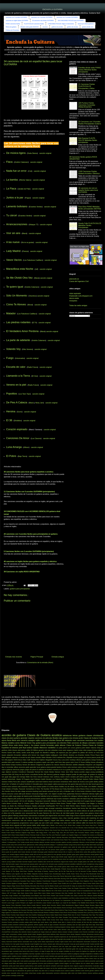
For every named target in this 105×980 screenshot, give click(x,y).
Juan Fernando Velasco (82, 833)
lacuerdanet (5, 951)
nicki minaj (97, 862)
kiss (84, 784)
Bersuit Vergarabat (97, 801)
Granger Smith (20, 891)
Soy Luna (61, 760)
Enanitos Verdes (36, 207)
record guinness (33, 963)
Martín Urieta (61, 905)
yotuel (96, 867)
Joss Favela (70, 833)
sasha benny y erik (31, 966)
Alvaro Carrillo (66, 874)
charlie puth (13, 811)
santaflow (73, 864)
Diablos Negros (6, 886)
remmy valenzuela (86, 770)
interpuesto (80, 942)
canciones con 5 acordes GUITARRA (67, 17)
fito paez (40, 813)
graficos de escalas (73, 27)
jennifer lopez (99, 944)
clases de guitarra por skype (36, 932)
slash (85, 864)
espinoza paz (63, 753)
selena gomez (84, 777)
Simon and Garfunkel (53, 840)
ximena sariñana (93, 973)
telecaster (80, 968)
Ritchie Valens (25, 180)
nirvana (76, 738)
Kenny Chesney (30, 835)
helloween (85, 794)
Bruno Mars (22, 760)
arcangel (52, 808)
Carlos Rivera (80, 789)
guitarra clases (85, 735)
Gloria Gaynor (6, 891)
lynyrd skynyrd (87, 859)
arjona (4, 740)
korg (89, 857)
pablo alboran (60, 745)
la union (99, 857)
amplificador (31, 782)
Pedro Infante (94, 779)
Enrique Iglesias (98, 750)
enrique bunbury (16, 765)
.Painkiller (30, 871)
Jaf (36, 269)
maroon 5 (18, 762)
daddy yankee (99, 782)
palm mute (20, 961)
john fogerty (51, 857)
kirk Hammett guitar (69, 949)
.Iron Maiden (92, 787)
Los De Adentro (55, 900)
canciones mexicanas (85, 740)
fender (98, 767)
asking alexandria (44, 845)
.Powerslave (39, 801)
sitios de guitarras (34, 968)
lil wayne (48, 951)
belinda (17, 927)
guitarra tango (99, 854)
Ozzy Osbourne (78, 908)
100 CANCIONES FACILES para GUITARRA (71, 21)
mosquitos (73, 301)
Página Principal (37, 657)
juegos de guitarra (89, 774)
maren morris (65, 777)
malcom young (6, 862)
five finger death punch (90, 937)
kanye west (20, 949)
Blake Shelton (30, 830)
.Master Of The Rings (12, 871)
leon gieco (32, 859)
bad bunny (81, 808)
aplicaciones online (33, 845)
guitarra (17, 738)
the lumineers (99, 823)
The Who (48, 917)
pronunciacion (36, 799)
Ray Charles (34, 913)
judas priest (63, 748)
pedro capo (38, 864)
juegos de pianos (31, 770)
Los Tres (73, 779)
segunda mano (69, 966)
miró (74, 956)
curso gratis (89, 782)
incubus (57, 942)
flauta (9, 740)
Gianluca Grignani (21, 833)
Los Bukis (10, 806)
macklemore (5, 954)
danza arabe (74, 298)
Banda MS (60, 740)
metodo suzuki (44, 956)
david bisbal (6, 765)
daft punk (22, 794)
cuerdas (25, 934)
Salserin (22, 915)
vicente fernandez (47, 745)
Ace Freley (63, 789)
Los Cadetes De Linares (87, 835)
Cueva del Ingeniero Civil (79, 281)
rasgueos (70, 750)
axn (77, 925)
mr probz (101, 956)
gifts (39, 939)
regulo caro (46, 762)
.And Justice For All (61, 825)
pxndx (99, 757)
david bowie (46, 934)
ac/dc (81, 738)
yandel (16, 801)
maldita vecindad (16, 862)
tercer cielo (87, 968)
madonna (55, 818)
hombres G (28, 784)
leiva (21, 951)
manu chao (63, 818)
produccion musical (23, 799)
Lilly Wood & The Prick (96, 898)
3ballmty (95, 871)
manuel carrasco (98, 796)
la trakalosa (55, 796)
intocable (36, 784)
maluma (93, 748)
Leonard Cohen (84, 898)
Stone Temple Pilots (65, 915)
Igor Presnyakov (72, 891)
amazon (101, 922)
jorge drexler (60, 857)
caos (70, 847)
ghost (22, 784)
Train (102, 806)
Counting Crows (48, 883)
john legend (49, 816)
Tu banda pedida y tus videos (88, 917)
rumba (10, 966)
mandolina (25, 954)
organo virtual (19, 864)
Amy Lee (83, 874)
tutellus (72, 971)
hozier (22, 857)
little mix (53, 951)
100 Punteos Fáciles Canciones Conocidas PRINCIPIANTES (87, 105)
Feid (99, 830)
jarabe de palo (77, 774)
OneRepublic (50, 806)
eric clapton (53, 794)
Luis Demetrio (38, 903)
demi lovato (22, 852)
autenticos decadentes (63, 808)
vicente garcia (62, 867)
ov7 (95, 820)
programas (16, 823)
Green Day (31, 743)
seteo (66, 823)
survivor (70, 968)
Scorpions (96, 806)
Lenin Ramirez (56, 835)
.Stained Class (53, 871)
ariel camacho (22, 740)
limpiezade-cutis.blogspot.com (81, 296)
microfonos (57, 862)
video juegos (87, 750)
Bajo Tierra (22, 456)
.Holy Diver (94, 869)
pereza (4, 823)
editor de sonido (75, 811)
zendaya (14, 976)
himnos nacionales (23, 942)
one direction (62, 743)
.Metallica (31, 801)
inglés (97, 794)
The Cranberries (73, 840)
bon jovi (56, 791)
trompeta (58, 971)
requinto (31, 738)
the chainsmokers (97, 799)
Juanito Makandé (98, 896)
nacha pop (75, 820)
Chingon (77, 881)
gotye (73, 854)
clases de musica (79, 782)
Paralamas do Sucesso (19, 910)
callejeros (100, 808)
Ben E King (22, 830)
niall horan (42, 959)
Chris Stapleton (85, 881)
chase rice (100, 930)
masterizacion (6, 820)
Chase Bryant (69, 881)
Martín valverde (57, 837)
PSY (57, 806)
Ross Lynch (87, 913)
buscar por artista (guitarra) (86, 24)
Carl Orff (81, 879)
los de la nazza (75, 951)
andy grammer (29, 925)
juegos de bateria (23, 796)
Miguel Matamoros (78, 837)
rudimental (5, 966)
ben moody (23, 927)
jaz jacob (77, 944)
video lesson (71, 867)
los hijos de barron (32, 818)
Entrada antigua (58, 657)
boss (47, 927)
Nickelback (96, 837)
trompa (52, 971)
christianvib (98, 735)
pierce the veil (46, 864)
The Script (41, 917)
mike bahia (60, 820)
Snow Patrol (64, 840)
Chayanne (89, 765)
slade (41, 968)
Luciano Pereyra (20, 903)
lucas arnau (62, 859)
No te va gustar (28, 242)
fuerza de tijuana (12, 939)
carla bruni (40, 930)
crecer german (99, 932)
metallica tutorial (27, 956)
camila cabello (6, 930)
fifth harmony (48, 774)
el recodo (22, 757)
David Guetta (44, 803)
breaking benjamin (60, 927)
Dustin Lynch (59, 886)
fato (35, 813)
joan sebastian (53, 750)
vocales (39, 973)
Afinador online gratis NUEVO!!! (29, 27)
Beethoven (71, 789)
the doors (5, 801)
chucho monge (36, 850)
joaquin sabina (53, 784)
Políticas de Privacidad (12, 30)
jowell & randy (85, 946)
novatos (73, 777)
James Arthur (29, 893)
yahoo (92, 867)
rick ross (72, 963)
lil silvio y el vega (39, 951)
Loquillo (63, 835)
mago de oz (87, 796)
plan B (9, 823)
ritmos (11, 745)
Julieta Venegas (95, 833)
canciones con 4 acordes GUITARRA (42, 17)
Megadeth (49, 760)
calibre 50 (29, 750)
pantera (26, 961)
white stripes (41, 825)
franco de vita (60, 813)
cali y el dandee (65, 791)
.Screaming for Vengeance (41, 828)
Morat (30, 305)
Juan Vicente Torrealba (63, 896)
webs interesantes (48, 973)
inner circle (72, 942)
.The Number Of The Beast (50, 789)
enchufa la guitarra (36, 937)
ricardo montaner (63, 799)
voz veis (82, 867)
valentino (78, 971)
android (21, 925)
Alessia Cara (48, 874)
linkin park (11, 762)
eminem (99, 852)
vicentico (15, 772)
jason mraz (43, 784)
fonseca (76, 757)
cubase (20, 934)
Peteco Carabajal (78, 910)
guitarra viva (67, 738)
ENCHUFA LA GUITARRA (53, 9)
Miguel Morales (90, 905)
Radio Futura (33, 367)
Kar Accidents (29, 898)
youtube (101, 867)
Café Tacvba (31, 760)
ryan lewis (16, 966)
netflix (92, 862)
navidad (5, 745)
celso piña (85, 847)
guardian (87, 939)
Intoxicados (20, 358)
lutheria (80, 796)
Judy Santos (5, 898)
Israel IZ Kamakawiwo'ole (85, 891)
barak (3, 927)
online (91, 820)
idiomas (92, 794)
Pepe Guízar (68, 910)
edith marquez (13, 937)
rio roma (97, 753)
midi (70, 956)
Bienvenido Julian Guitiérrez (73, 876)
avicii (37, 782)
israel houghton (35, 944)
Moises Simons (23, 908)
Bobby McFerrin (40, 830)
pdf (78, 777)
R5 (8, 840)
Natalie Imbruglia (42, 908)
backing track (37, 791)
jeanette (82, 944)
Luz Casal (63, 903)
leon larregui (21, 777)
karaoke (31, 949)
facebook (74, 937)
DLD (102, 753)
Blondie (95, 876)
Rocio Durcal (68, 913)
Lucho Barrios (24, 837)
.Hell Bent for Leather (84, 869)
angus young (90, 772)
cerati (28, 753)
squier (65, 968)
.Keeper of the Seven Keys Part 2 (87, 825)
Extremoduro (20, 888)
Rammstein (22, 840)
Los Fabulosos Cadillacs (33, 260)
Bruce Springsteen (34, 879)
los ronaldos (54, 859)
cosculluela (34, 774)
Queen (4, 755)
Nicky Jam (39, 403)
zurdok (19, 976)
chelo (70, 782)
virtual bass (32, 973)
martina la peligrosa (73, 954)
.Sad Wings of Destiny (41, 871)
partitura (4, 750)
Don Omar (100, 789)
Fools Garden (62, 888)
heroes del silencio (29, 765)
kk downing (85, 949)
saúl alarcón (47, 966)
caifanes (25, 755)
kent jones (47, 949)
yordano (8, 976)
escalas (60, 794)
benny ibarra (77, 845)
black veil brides (7, 847)
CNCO (54, 757)
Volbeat (4, 842)
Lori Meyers (13, 900)
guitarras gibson (7, 816)
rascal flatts (12, 963)
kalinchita (13, 949)
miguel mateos (38, 820)
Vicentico (33, 296)
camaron (101, 927)
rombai (97, 963)
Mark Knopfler (47, 837)
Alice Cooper (6, 830)
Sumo (20, 412)
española (57, 937)
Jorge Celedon (14, 896)
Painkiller (4, 910)
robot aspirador (75, 293)
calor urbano (86, 927)
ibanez (26, 816)
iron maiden (99, 740)
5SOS (16, 760)
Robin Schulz (30, 840)
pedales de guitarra (35, 762)
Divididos (18, 421)
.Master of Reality (12, 789)
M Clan (35, 376)
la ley (48, 796)
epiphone (46, 937)
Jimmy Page (55, 833)
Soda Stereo (32, 153)
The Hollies (18, 917)
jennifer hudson (90, 944)
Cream (55, 883)
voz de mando (70, 787)
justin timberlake (35, 796)
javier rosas (70, 944)
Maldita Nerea (85, 903)
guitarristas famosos (74, 794)
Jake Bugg (39, 833)
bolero (43, 927)
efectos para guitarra (84, 760)
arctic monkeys (71, 760)
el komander (91, 767)
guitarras (56, 774)
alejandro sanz (71, 740)
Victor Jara (65, 772)
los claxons (55, 765)
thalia (93, 968)
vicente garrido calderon (92, 971)
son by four (54, 968)
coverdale (91, 932)
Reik (69, 743)
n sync (33, 959)
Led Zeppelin (97, 765)
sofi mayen (47, 968)
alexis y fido (48, 922)
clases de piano (8, 738)
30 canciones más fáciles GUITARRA (43, 21)
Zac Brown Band (98, 920)
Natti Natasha (57, 908)
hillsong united (18, 816)
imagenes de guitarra (44, 765)
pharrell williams (58, 961)
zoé (69, 748)
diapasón (78, 934)
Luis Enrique (33, 837)
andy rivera (14, 845)
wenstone (57, 973)
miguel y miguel (50, 820)
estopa (94, 760)
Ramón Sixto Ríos (24, 913)
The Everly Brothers (8, 917)
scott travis (60, 966)
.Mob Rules (23, 871)
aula (74, 925)
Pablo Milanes (99, 908)
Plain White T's (99, 910)
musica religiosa (7, 799)
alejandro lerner (32, 808)
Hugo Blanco (31, 833)
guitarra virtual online (96, 813)
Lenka (77, 898)
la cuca (93, 857)
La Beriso (55, 898)
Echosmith (66, 886)
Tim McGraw (99, 840)
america (4, 845)
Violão (84, 920)
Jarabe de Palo (24, 189)
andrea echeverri (13, 925)
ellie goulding (92, 852)
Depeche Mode (55, 803)
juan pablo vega (11, 796)
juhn (98, 946)
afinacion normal (84, 842)
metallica (11, 743)
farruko (41, 774)
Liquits (4, 900)
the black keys (86, 799)
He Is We (54, 891)
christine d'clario (91, 791)
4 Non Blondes (79, 828)
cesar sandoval (91, 930)
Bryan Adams (44, 879)
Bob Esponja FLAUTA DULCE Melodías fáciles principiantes (88, 140)
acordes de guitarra (14, 735)
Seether (34, 915)
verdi (83, 971)
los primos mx (46, 859)
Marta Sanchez (51, 905)
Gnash (13, 891)
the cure (26, 867)
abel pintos (22, 750)
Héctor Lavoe (62, 891)
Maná (25, 233)
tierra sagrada (15, 825)
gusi (102, 939)
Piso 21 (62, 806)
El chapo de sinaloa (76, 886)
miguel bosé (65, 862)
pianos (94, 757)
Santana (5, 782)
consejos (76, 932)
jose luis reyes (64, 946)
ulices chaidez (59, 787)
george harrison (62, 854)
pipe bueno (67, 961)
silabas (26, 968)
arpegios (32, 740)
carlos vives (82, 767)
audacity (69, 925)
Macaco (39, 837)
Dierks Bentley (25, 886)
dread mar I (6, 784)
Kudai (38, 835)
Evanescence (87, 830)
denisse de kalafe (31, 852)
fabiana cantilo (29, 854)
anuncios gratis (24, 767)
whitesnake (64, 973)
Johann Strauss (92, 893)
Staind (57, 915)
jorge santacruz (53, 946)
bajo (61, 738)
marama (56, 770)
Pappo (28, 198)
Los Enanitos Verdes (82, 755)
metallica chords (98, 954)
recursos (45, 27)
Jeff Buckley (81, 803)
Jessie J (46, 833)
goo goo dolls (54, 939)
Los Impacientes (66, 900)
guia (92, 939)
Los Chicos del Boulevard (41, 900)
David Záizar (96, 883)
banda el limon (62, 767)
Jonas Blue (5, 896)
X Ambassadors (12, 842)
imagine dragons (66, 774)
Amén (99, 874)
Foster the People (73, 888)
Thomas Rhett (91, 840)
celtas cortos (93, 847)
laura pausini (18, 859)
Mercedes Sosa (67, 837)
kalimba (44, 796)
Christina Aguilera (11, 883)
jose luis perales (78, 857)
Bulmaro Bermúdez (55, 879)
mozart (95, 956)
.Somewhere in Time (33, 789)
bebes (12, 927)
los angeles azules (11, 818)
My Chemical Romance (23, 806)
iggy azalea (28, 857)
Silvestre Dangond (40, 840)
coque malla (96, 850)
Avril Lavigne (85, 801)
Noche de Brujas (67, 908)
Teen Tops (92, 915)
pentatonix (50, 961)
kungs (91, 949)
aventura (5, 774)
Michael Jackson (83, 779)
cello (80, 930)
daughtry (39, 934)
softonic (79, 823)
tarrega (75, 968)
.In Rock (101, 869)
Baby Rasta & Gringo (38, 876)
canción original (45, 153)
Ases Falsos (62, 801)
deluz (58, 934)
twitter (34, 825)
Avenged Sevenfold (74, 801)
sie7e (70, 823)
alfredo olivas (57, 922)
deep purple (35, 753)
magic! (94, 859)
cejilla (38, 740)
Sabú (18, 915)
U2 (57, 748)
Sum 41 (74, 915)
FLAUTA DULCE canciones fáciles (34, 24)
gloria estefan (45, 939)
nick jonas (49, 959)
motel (91, 956)
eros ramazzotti (27, 813)
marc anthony (55, 777)
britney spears (71, 927)
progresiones (24, 823)
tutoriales (100, 743)
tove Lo (47, 971)
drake (3, 937)
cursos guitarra (76, 748)
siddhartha (79, 864)
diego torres (52, 811)
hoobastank (16, 857)
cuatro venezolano (11, 934)
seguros (76, 966)
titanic (36, 971)
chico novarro (19, 850)
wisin (72, 762)
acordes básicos (7, 808)
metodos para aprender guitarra (59, 956)
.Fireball (63, 869)
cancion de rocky (34, 847)
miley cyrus (32, 787)
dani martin (34, 811)
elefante (60, 757)
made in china (14, 954)
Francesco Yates (84, 888)
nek (88, 862)
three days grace (64, 762)
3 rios (72, 828)
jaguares (44, 857)
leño (28, 951)
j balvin (76, 750)
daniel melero (32, 934)
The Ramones (33, 917)
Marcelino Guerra (21, 905)
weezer (87, 867)
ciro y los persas (50, 850)
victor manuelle (12, 973)
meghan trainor (32, 862)
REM (68, 806)
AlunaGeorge (57, 874)
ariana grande (51, 767)
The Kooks (82, 840)
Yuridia (22, 842)
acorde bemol (29, 842)
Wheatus (89, 920)
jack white (56, 944)
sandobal (61, 864)
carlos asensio (48, 930)
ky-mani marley (99, 949)
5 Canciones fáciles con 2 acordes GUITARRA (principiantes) (29, 551)
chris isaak (28, 850)
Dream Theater (66, 803)
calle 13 (74, 791)
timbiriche (9, 971)
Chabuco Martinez (36, 881)
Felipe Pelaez (49, 888)
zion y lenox (50, 825)
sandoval (67, 864)
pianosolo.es (74, 279)
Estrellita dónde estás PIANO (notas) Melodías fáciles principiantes (89, 70)
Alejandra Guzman (38, 874)
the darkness (34, 867)
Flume (56, 888)
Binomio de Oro (87, 876)
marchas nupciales (35, 954)
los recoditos (63, 796)
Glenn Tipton (99, 888)
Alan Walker (28, 874)
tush (55, 867)
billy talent (90, 845)
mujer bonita (5, 959)
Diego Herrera (16, 886)
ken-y (42, 949)
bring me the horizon (22, 774)
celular (84, 930)
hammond (9, 942)
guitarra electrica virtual (87, 854)
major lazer (100, 859)
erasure (51, 937)
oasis (64, 750)
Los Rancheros (76, 900)
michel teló (50, 862)
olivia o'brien (89, 959)
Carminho (5, 881)
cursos (16, 794)
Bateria (4, 743)
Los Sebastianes (86, 900)
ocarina (62, 959)
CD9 (68, 879)
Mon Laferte (88, 837)
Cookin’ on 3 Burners (35, 883)
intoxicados (87, 942)
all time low (85, 922)
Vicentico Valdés (41, 920)
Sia (16, 791)
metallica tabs (42, 862)
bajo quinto (82, 925)
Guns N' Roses (80, 762)
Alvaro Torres (75, 874)
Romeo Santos (7, 753)
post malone (85, 961)
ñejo (23, 976)
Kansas (14, 898)
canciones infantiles (48, 740)
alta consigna (94, 922)
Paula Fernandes (45, 910)
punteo (43, 799)
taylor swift (54, 762)
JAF (8, 893)
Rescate (41, 913)
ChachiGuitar (46, 881)
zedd (16, 869)
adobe (27, 922)
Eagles (74, 803)
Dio (70, 830)
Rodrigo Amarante (78, 913)
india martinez (37, 857)
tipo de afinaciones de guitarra (22, 971)
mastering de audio (96, 818)
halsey (4, 942)
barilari (8, 927)
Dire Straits (45, 772)
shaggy (21, 968)
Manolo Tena (94, 903)
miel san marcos (26, 820)
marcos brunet (56, 954)
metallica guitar (6, 956)
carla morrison (72, 767)
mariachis (24, 787)
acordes (82, 772)
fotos (65, 794)
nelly (37, 959)
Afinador (49, 757)
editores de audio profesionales (92, 811)
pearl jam (27, 864)
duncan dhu (62, 852)
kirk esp (79, 949)
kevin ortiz (57, 816)
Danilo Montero (78, 883)
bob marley (17, 753)
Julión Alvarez (13, 750)
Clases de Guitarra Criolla (93, 738)
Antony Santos (21, 876)
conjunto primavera (85, 850)
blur (87, 808)
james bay (63, 944)
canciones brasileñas (18, 930)
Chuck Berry (64, 830)
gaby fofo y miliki (23, 939)
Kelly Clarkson (39, 898)
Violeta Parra (12, 782)
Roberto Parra (59, 913)
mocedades (79, 956)
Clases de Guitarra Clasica (77, 745)
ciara (43, 850)
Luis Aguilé (29, 903)
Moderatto (10, 908)
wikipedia (81, 765)
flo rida (53, 813)
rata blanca (20, 963)
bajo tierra (89, 925)
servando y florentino (12, 968)
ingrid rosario (64, 942)
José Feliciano (35, 779)
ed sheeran (14, 748)
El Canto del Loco (77, 830)
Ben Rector (61, 876)
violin (77, 867)
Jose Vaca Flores (45, 896)
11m (77, 871)
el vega (20, 937)
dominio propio (99, 934)
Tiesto (53, 917)
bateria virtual (48, 782)
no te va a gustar (65, 770)
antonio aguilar (38, 925)
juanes (37, 745)
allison (16, 767)
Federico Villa (40, 888)
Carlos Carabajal (89, 879)
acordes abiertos (39, 842)
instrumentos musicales (37, 816)
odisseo (68, 959)
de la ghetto (14, 852)
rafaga (6, 963)
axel (102, 755)
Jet (50, 833)
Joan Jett (63, 833)
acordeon (16, 922)
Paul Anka (36, 910)
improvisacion (50, 942)
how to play (33, 942)
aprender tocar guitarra (38, 767)
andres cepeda (33, 748)
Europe (101, 886)
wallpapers (55, 755)
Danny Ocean (87, 883)
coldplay (52, 753)
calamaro (15, 757)
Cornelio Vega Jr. (17, 803)
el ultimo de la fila (8, 813)
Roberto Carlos (86, 806)
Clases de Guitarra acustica (44, 735)
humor (40, 942)
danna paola (6, 852)
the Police (98, 968)
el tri (18, 784)
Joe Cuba (77, 893)
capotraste (5, 811)
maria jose (64, 954)
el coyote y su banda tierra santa (77, 852)
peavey (32, 864)
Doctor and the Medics (47, 886)
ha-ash (28, 757)
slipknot (8, 772)
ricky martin (97, 770)
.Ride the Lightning (26, 828)
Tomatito (65, 917)
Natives (50, 908)
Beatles (56, 738)
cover (102, 850)
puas (56, 864)
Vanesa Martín (20, 920)
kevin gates (59, 949)
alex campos (22, 782)
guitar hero (97, 939)
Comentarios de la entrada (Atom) (40, 663)
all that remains (76, 922)
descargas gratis (42, 852)
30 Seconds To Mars (85, 871)
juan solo (93, 946)
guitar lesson (75, 813)
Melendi (23, 743)
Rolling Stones (91, 762)
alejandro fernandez (14, 755)
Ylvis (18, 842)
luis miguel (41, 755)
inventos (7, 944)
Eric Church (95, 886)
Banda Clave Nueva (51, 876)
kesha (53, 949)
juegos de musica (85, 757)
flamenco (46, 813)
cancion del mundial (47, 847)
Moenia (16, 908)
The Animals (100, 915)
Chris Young (94, 881)
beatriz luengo (68, 845)
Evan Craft (12, 888)
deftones (53, 934)
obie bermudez (10, 864)
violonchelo (11, 779)
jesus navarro (22, 946)
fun (42, 854)
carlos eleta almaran (60, 930)
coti (57, 753)
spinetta (60, 968)
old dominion (81, 959)
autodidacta (99, 772)
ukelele (75, 765)
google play (62, 939)
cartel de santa (76, 847)
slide (74, 823)
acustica (22, 922)
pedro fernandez (41, 961)
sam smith (45, 823)
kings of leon (75, 816)
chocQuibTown (6, 932)
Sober (52, 915)
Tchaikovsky (85, 915)
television (69, 765)
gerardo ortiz (43, 750)
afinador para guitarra (97, 842)
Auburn (28, 876)
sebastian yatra (75, 799)
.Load (3, 871)
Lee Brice (72, 898)
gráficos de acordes (57, 27)
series (17, 743)
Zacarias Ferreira (7, 922)
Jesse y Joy (29, 745)
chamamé (12, 850)
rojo (40, 823)
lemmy (25, 951)
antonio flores (22, 845)
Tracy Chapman (73, 917)
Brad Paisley (23, 879)
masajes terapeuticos (86, 954)
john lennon (32, 755)
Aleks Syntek (99, 828)
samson (22, 966)
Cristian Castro (29, 803)
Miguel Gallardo (80, 905)
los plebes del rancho (85, 753)
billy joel (84, 845)
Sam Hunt (28, 915)
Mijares (98, 905)
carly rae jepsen (72, 930)
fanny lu (80, 937)
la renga (95, 816)
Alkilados (54, 801)
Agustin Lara (19, 874)
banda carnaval (48, 791)
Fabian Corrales (30, 888)
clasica (60, 932)
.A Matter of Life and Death (26, 869)
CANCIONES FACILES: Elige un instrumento (61, 24)
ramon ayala (34, 823)
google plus (70, 939)
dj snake (66, 811)
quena (98, 961)
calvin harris (94, 927)
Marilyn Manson (55, 772)
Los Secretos (96, 900)
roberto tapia (90, 963)
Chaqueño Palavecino (58, 881)
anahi (9, 845)
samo (51, 823)
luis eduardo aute (72, 859)
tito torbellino (49, 867)
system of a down (48, 787)
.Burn (48, 869)
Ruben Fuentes (11, 915)
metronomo (16, 820)
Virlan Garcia (74, 772)
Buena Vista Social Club (53, 830)
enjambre (18, 813)
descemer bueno (65, 934)
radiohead (50, 799)
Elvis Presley (87, 886)
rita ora (83, 963)
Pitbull (101, 779)
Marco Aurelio (31, 905)
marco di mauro (46, 954)
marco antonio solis (14, 787)
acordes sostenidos (73, 842)
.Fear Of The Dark (81, 787)
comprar (65, 932)
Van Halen (11, 920)
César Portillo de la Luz (65, 883)
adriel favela (33, 922)
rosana (39, 787)
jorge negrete (68, 857)
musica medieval (15, 959)
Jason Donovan (56, 893)
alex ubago (22, 791)
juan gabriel (73, 753)
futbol (68, 813)
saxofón (40, 966)
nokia (54, 959)
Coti (30, 171)
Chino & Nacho (90, 789)
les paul (38, 859)
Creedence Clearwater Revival (29, 772)
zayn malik (11, 869)
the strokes (5, 825)
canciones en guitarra (60, 847)
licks (32, 951)
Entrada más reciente (14, 657)
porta (79, 961)
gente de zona (52, 854)
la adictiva (41, 770)
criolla (3, 934)
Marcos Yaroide (41, 905)
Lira (7, 900)
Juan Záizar (74, 896)
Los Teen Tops (25, 394)
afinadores (100, 762)
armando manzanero (60, 925)
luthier (80, 859)
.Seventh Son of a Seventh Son (59, 828)
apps (51, 925)
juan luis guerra (70, 784)
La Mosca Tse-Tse (45, 835)
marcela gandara (73, 818)
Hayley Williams (46, 891)
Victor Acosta (51, 920)
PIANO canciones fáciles (13, 24)
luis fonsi (34, 777)
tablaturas (67, 735)
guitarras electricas (13, 770)
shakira (48, 755)
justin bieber (86, 748)
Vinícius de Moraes (70, 920)
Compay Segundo (23, 883)
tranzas (29, 825)
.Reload (17, 828)
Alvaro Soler (14, 830)
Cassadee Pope (25, 881)
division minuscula (32, 794)
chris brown (81, 791)
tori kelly (23, 825)
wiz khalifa (78, 973)
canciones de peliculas (43, 738)
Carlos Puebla (99, 879)
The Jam (25, 917)
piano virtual (75, 770)
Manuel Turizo (10, 905)
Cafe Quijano (73, 879)
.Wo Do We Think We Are (66, 871)
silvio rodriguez (95, 777)
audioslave (60, 845)
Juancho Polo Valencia (85, 896)
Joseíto (53, 896)
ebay (7, 937)
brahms (52, 927)
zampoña (4, 869)
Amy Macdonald (91, 874)
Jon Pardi (100, 893)
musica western (26, 959)
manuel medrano (43, 777)
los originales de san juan (95, 951)
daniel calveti (43, 811)
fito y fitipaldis (68, 757)
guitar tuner (84, 813)
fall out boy (37, 854)
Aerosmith (47, 801)
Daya (102, 883)
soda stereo (19, 745)
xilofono (85, 973)
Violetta (79, 920)
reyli (55, 799)
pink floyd (23, 748)
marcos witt (84, 818)
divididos (60, 811)
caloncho (78, 927)
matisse (25, 762)
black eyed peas (98, 845)
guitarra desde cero (88, 27)
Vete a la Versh (30, 920)
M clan (69, 903)
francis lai (100, 937)
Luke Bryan (56, 903)
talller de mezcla (88, 823)
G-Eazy (92, 888)
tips (33, 971)
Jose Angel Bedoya (25, 896)
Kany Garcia (21, 898)
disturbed (51, 852)
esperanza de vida (66, 937)
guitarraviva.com (7, 857)
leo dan (89, 784)
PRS (84, 908)
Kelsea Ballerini (20, 835)
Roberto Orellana (49, 913)
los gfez (22, 818)
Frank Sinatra (11, 833)
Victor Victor (60, 920)
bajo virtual (96, 925)
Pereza (25, 251)
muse (60, 750)
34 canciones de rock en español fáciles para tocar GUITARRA (88, 190)
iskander (27, 944)
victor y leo (20, 973)
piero (53, 864)
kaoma (26, 949)
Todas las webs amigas (78, 305)
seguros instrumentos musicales (89, 966)
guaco (78, 854)
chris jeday (15, 932)
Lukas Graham (47, 903)
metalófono (36, 956)
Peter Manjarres (89, 910)
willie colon (71, 973)
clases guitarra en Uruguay (64, 850)
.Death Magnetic (55, 869)
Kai (11, 898)
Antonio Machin (12, 876)
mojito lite (86, 956)
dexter (73, 934)
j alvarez (50, 944)
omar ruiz (96, 959)
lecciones (26, 859)
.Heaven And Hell (72, 869)
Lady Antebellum (63, 898)
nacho (75, 862)
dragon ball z (44, 794)
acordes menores (50, 842)
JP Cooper (13, 893)
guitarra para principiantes (20, 589)
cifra (20, 932)
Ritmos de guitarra (11, 27)
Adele (44, 757)
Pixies (102, 837)
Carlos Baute (6, 803)
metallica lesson (16, 956)
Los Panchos (15, 837)
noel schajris (83, 820)
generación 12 (33, 939)
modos (71, 862)
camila (24, 753)
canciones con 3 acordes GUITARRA (16, 17)
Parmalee (30, 910)
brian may (16, 847)
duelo (56, 852)
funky (45, 854)
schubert (54, 966)
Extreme (94, 830)
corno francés (83, 932)
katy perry (79, 784)
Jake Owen (21, 893)
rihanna (63, 765)
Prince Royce (95, 755)
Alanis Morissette (89, 828)
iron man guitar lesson (17, 944)
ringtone (78, 963)
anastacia (5, 925)
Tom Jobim (59, 917)
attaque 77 (53, 845)
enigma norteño (19, 854)
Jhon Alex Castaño (67, 893)
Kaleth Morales (46, 779)
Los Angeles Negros (72, 835)
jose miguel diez (74, 946)
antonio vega (43, 808)
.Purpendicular (10, 828)
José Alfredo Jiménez (67, 755)
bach (41, 782)
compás (70, 932)
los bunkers (48, 770)
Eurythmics (5, 888)
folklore (36, 750)
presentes (93, 961)
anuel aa (46, 925)
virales (26, 973)
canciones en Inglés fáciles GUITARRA (17, 21)
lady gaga (13, 777)
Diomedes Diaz (35, 886)
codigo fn (76, 850)
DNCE (37, 803)
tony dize (42, 971)
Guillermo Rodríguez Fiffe (33, 891)
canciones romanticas (60, 782)
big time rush (37, 927)
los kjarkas (83, 951)
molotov (67, 820)
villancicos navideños (47, 748)
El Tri (35, 323)
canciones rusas (30, 930)
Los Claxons (36, 438)
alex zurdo (41, 922)
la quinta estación (85, 816)
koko (85, 857)
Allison (26, 447)
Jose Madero (35, 896)
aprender (24, 738)
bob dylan (93, 808)
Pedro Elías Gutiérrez (58, 910)
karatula (37, 949)
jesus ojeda (30, 946)
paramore (100, 820)
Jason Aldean (46, 893)
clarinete (24, 932)
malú (20, 954)
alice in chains (66, 922)
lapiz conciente (14, 951)
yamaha (101, 973)
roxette (101, 963)
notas (81, 750)
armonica (29, 791)
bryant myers (24, 847)
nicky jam (100, 748)
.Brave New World (41, 869)
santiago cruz (58, 823)
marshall (25, 862)
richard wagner (64, 963)
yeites (3, 976)
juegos (22, 770)
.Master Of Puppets (23, 779)
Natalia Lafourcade (39, 806)
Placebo (4, 840)
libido (28, 777)
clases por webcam (51, 932)
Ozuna (55, 760)
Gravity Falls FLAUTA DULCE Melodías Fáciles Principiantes (90, 225)
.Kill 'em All (23, 801)
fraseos (4, 939)
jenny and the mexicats (9, 946)
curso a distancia (24, 811)
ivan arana (43, 944)
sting (97, 864)
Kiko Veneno (28, 349)
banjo (102, 925)
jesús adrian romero (41, 946)
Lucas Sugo (11, 903)
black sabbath (6, 757)
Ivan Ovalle (97, 891)
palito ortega (13, 961)
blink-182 (11, 774)
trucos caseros (65, 971)
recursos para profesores (46, 963)
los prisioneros (45, 818)
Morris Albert (32, 908)
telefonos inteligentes (17, 867)
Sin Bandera (44, 753)
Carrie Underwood (14, 881)
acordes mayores (20, 808)
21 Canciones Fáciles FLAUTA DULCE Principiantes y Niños (87, 86)
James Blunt (38, 893)
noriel (58, 959)
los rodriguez (73, 796)
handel (15, 942)
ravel (25, 963)
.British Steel (72, 825)
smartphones (91, 864)
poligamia (74, 961)
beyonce (30, 927)
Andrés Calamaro (21, 162)
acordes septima (61, 842)
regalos (57, 963)
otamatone (5, 961)
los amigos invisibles (63, 951)
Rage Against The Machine (10, 913)
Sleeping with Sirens (44, 915)
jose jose (61, 784)
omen (102, 959)
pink (15, 799)
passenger (32, 961)
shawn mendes (36, 757)
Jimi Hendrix (6, 791)
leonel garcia (96, 784)
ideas (44, 942)
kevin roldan (65, 816)
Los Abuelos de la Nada (25, 900)
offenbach (73, 959)
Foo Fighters (41, 760)
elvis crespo (27, 937)
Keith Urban (11, 835)
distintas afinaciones (87, 934)
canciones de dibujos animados (84, 743)
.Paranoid (22, 789)
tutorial (11, 801)
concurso (10, 794)
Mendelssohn (70, 905)
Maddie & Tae (76, 903)
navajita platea (82, 862)
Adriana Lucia (10, 874)
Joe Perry (83, 893)
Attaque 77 (34, 225)
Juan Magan (90, 803)
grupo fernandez (79, 939)
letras (75, 735)
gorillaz (69, 854)
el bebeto (13, 784)
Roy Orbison (95, 913)
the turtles (42, 867)
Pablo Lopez (90, 908)
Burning (63, 879)
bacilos (74, 808)
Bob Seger (16, 879)
